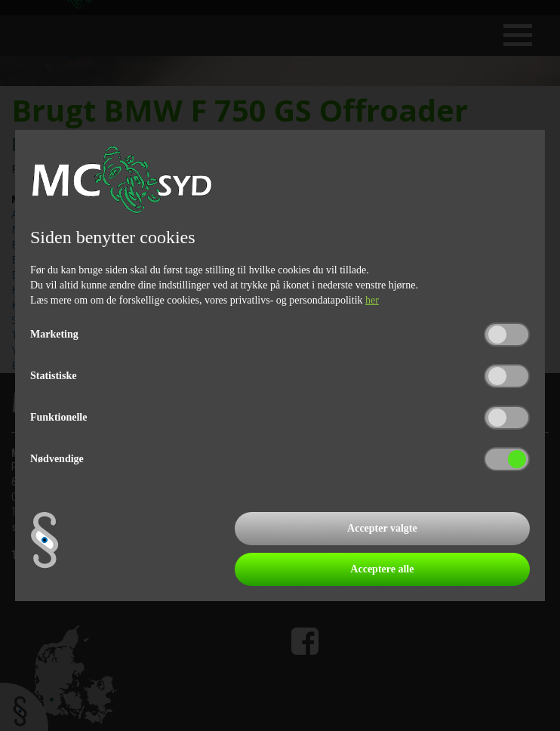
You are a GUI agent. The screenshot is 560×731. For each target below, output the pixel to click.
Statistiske (53, 376)
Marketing (54, 334)
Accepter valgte (382, 528)
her (372, 300)
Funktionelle (58, 417)
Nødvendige (57, 459)
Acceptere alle (382, 569)
